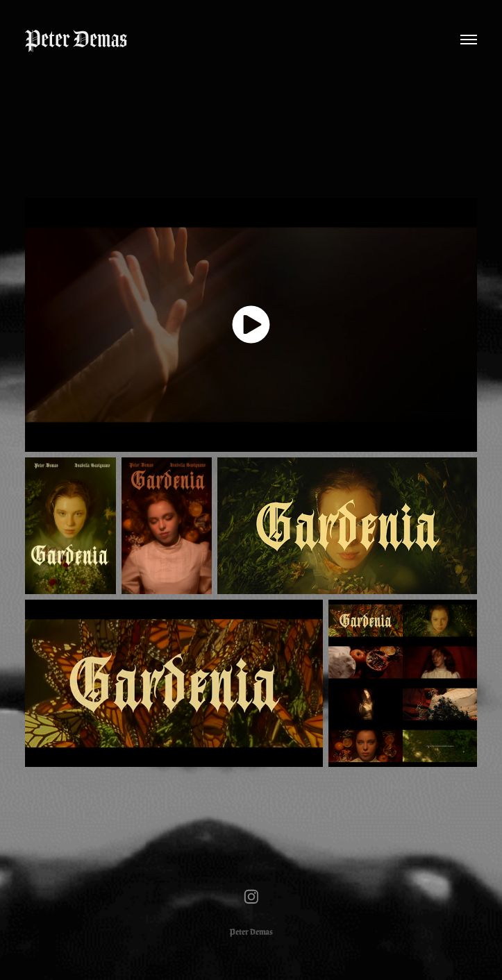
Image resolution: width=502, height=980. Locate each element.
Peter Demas (76, 39)
